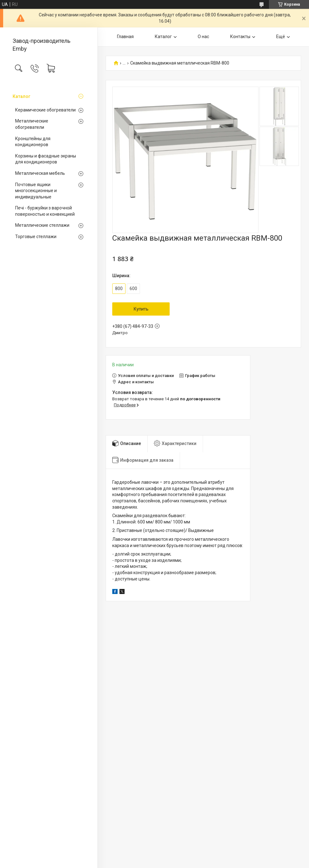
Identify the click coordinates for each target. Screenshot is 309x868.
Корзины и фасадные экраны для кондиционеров (46, 159)
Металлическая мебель (40, 173)
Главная (125, 37)
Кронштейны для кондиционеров (33, 142)
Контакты (240, 37)
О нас (203, 37)
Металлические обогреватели (32, 124)
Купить (141, 309)
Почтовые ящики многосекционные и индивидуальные (36, 191)
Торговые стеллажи (36, 237)
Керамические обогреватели (45, 110)
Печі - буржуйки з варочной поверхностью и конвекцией (45, 211)
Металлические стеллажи (42, 225)
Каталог (21, 96)
